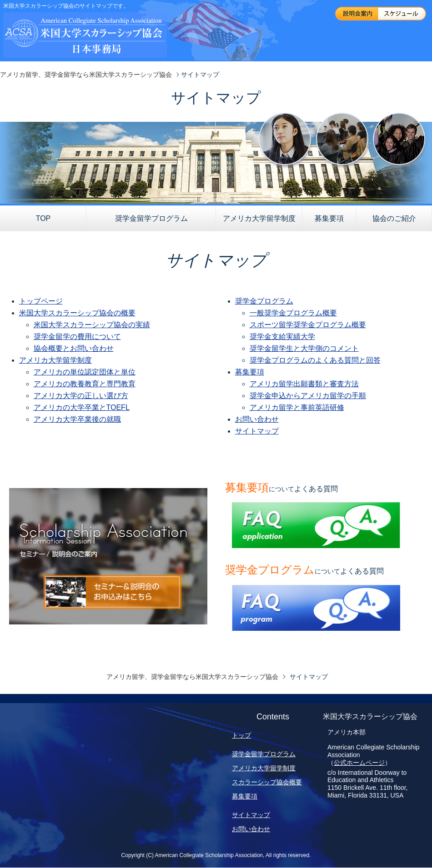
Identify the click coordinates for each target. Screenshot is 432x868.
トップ (241, 735)
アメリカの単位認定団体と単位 (85, 372)
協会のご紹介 (394, 218)
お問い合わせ (257, 419)
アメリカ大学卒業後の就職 (77, 419)
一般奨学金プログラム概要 (293, 313)
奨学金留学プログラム (151, 218)
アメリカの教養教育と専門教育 (85, 384)
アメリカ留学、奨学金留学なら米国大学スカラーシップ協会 (86, 75)
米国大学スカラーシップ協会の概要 (77, 313)
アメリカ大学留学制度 (259, 218)
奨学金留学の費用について (77, 337)
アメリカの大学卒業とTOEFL (82, 407)
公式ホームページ (359, 763)
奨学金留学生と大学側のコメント (304, 348)
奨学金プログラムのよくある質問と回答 (315, 360)
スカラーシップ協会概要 (267, 782)
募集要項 (329, 218)
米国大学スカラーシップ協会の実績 (92, 325)
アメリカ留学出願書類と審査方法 (304, 384)
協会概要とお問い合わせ (74, 348)
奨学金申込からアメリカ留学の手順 (308, 396)
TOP (43, 218)
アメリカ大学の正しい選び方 (81, 396)
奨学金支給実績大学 (282, 337)
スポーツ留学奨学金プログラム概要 (308, 325)
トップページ (41, 301)
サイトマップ (257, 431)
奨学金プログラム (264, 301)
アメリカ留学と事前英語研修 (297, 407)
